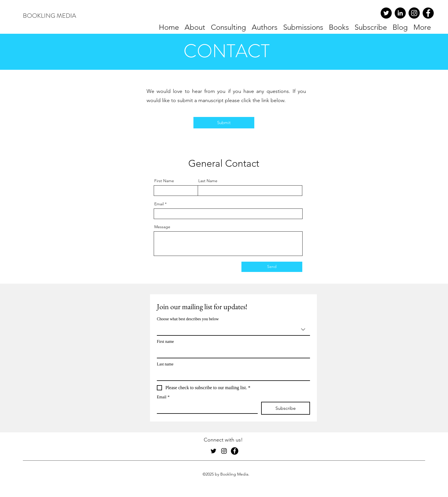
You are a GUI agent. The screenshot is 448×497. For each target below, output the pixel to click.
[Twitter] (386, 13)
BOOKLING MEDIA (49, 16)
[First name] (232, 352)
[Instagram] (414, 13)
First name (165, 342)
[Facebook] (428, 13)
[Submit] (224, 123)
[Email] (206, 407)
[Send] (272, 267)
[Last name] (232, 375)
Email (159, 204)
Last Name (208, 181)
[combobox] (233, 330)
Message (162, 227)
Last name (165, 364)
